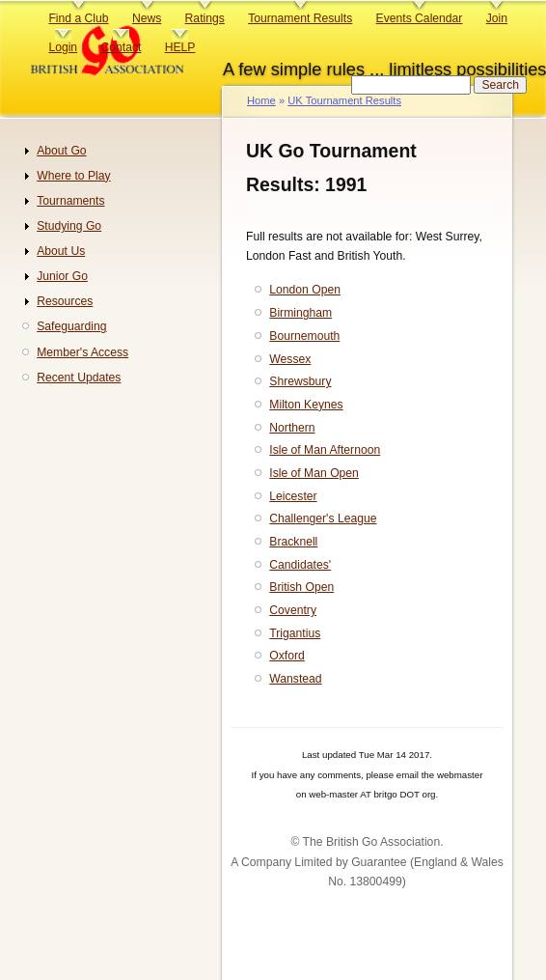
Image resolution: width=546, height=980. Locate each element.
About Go (61, 151)
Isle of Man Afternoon (325, 450)
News (147, 18)
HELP (180, 47)
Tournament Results (300, 18)
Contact (121, 47)
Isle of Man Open (314, 473)
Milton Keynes (306, 405)
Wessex (290, 359)
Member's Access (82, 352)
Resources (65, 301)
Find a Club (78, 18)
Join (497, 18)
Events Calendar (420, 18)
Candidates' (300, 565)
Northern (292, 428)
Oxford (287, 656)
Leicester (293, 496)
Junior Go (62, 276)
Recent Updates (79, 378)
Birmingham (300, 313)
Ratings (205, 18)
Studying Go (69, 226)
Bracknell (293, 542)
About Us (61, 251)
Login (63, 47)
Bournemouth (304, 336)
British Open (301, 587)
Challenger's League (323, 518)
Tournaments (70, 201)
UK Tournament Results (344, 100)
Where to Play (73, 176)
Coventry (293, 610)
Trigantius (295, 633)
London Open (305, 290)
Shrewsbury (300, 381)
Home (261, 100)
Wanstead (295, 679)
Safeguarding (71, 326)
